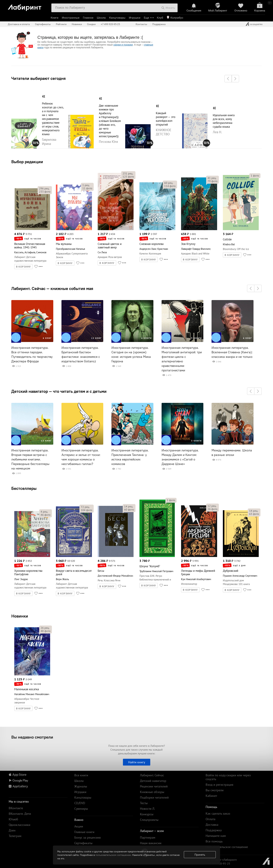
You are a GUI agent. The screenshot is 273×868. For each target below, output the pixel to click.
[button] (228, 79)
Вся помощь (214, 841)
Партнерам (148, 837)
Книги (54, 18)
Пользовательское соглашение (227, 847)
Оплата (210, 819)
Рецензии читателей (154, 786)
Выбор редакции (27, 162)
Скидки (91, 24)
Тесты (144, 803)
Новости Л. (147, 809)
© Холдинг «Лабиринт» (223, 860)
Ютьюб (13, 819)
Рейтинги (61, 24)
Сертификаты (43, 24)
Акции (79, 826)
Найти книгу (137, 762)
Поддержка (159, 24)
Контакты (141, 24)
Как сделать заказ (218, 813)
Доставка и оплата (19, 24)
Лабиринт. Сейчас (152, 775)
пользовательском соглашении (113, 855)
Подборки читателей (154, 797)
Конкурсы (147, 814)
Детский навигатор (153, 781)
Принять (200, 855)
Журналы (81, 786)
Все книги (81, 775)
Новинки (20, 616)
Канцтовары (117, 18)
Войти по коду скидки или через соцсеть (228, 777)
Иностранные (71, 18)
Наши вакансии (151, 843)
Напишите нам (216, 836)
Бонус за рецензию (88, 837)
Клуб (160, 18)
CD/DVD (80, 803)
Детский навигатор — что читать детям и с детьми (59, 391)
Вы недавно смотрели (32, 737)
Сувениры (81, 809)
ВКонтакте (16, 808)
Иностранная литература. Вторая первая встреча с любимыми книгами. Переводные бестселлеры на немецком (30, 459)
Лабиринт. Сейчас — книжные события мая (52, 288)
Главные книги (84, 832)
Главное (88, 18)
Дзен (12, 830)
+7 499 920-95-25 (110, 24)
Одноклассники (19, 825)
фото (45, 192)
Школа (101, 18)
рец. (44, 188)
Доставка (212, 825)
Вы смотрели (215, 790)
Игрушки (135, 18)
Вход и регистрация (219, 785)
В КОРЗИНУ (24, 267)
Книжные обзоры (152, 792)
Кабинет (211, 796)
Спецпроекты (149, 820)
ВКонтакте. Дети (20, 814)
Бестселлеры (24, 488)
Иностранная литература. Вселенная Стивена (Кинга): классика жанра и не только (232, 352)
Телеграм (15, 836)
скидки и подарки (123, 45)
